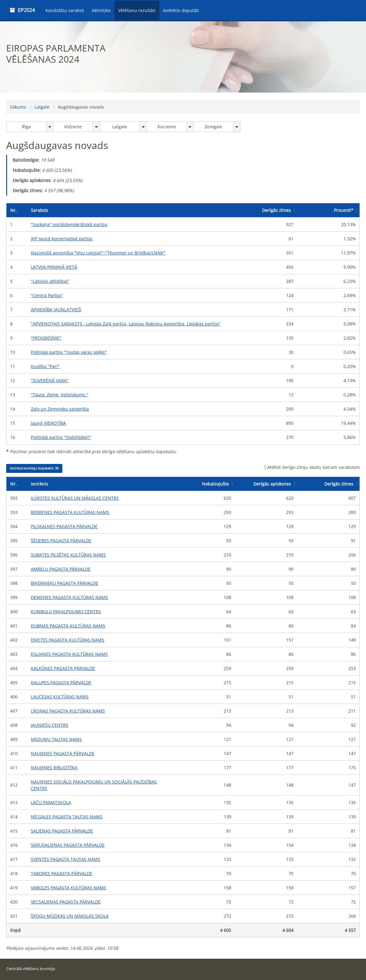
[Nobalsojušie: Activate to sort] (204, 484)
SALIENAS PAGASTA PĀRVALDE (62, 831)
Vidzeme (73, 127)
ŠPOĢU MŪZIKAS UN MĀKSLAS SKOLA (70, 916)
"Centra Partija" (47, 295)
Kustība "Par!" (45, 366)
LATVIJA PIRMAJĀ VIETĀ (54, 267)
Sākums (18, 107)
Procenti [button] (344, 210)
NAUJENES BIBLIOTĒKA (54, 768)
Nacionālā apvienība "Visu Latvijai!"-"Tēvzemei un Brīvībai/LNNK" (98, 253)
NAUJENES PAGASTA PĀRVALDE (63, 753)
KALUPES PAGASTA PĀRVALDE (61, 682)
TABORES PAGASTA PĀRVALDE (62, 873)
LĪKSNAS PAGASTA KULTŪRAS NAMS (68, 711)
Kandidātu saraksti (65, 10)
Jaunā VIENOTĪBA (48, 423)
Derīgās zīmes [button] (277, 210)
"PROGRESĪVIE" (46, 338)
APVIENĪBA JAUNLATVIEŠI (56, 310)
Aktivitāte (101, 10)
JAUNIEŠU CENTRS (50, 725)
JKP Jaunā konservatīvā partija (62, 239)
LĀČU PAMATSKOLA (51, 802)
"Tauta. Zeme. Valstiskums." (60, 395)
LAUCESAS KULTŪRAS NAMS (60, 697)
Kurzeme (167, 127)
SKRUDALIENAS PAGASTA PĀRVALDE (68, 845)
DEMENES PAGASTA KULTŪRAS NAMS (69, 597)
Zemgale (213, 127)
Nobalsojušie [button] (215, 484)
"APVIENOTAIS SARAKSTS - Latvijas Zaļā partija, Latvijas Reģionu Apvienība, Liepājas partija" (126, 324)
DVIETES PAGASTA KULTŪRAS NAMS (68, 640)
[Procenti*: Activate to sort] (328, 210)
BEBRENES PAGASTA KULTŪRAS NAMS (70, 512)
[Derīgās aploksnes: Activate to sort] (266, 484)
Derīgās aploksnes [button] (272, 484)
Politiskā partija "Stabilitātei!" (61, 437)
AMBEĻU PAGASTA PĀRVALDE (61, 569)
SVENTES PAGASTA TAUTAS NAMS (66, 859)
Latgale (42, 107)
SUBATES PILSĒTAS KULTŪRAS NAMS (68, 555)
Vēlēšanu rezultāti (137, 10)
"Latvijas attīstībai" (50, 281)
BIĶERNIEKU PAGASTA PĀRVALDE (64, 583)
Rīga (26, 127)
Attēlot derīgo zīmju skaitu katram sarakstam (312, 467)
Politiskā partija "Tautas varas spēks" (69, 352)
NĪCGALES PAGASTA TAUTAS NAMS (67, 817)
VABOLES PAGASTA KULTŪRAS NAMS (69, 888)
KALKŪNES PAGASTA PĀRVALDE (63, 668)
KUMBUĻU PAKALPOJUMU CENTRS (66, 612)
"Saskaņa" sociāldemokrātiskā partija (69, 224)
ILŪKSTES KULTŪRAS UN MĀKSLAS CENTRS (75, 498)
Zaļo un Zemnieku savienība (60, 409)
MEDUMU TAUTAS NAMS (56, 739)
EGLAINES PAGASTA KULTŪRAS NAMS (69, 654)
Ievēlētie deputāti (181, 10)
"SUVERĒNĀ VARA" (50, 380)
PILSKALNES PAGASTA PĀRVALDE (64, 526)
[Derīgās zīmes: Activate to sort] (266, 210)
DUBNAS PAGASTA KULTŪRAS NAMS (68, 626)
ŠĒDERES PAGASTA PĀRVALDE (61, 541)
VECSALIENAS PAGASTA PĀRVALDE (66, 902)
